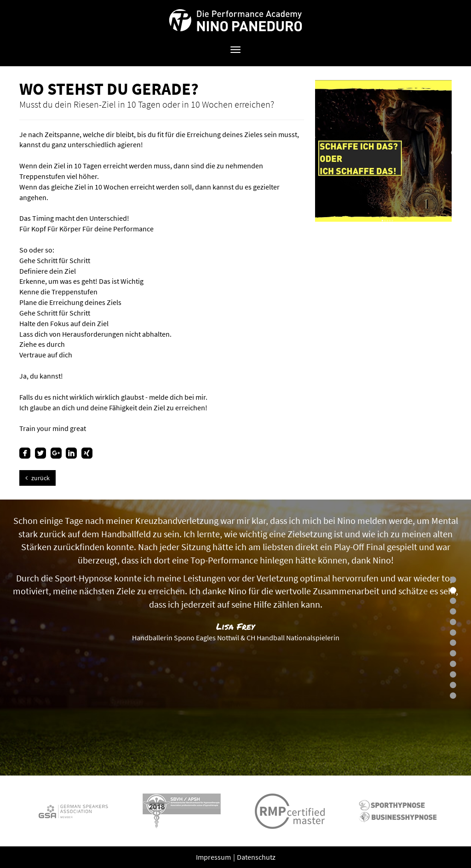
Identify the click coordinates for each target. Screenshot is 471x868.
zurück (37, 478)
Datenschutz (256, 857)
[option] (235, 638)
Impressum (214, 857)
